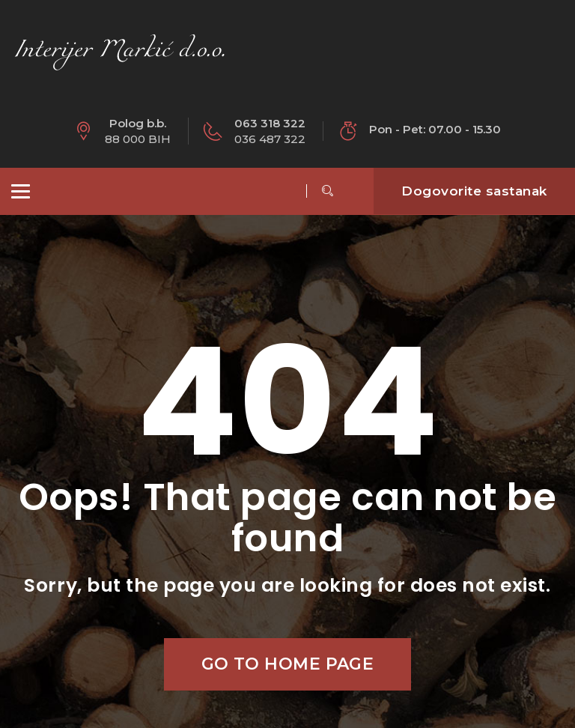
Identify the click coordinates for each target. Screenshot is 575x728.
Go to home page (288, 664)
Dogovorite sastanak (474, 191)
